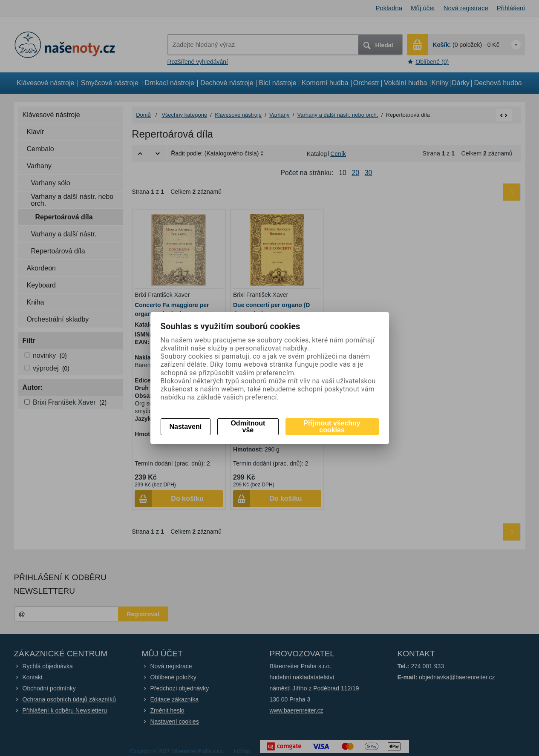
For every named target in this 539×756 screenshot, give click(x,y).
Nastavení (186, 427)
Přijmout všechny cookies (332, 427)
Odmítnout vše (248, 427)
